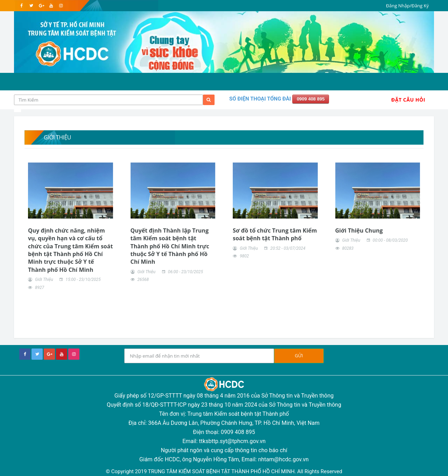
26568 (143, 280)
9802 (244, 256)
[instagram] (61, 6)
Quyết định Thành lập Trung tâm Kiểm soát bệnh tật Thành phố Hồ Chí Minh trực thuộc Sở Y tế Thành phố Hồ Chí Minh (170, 246)
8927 (40, 288)
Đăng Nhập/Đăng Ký (407, 6)
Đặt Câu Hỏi (408, 100)
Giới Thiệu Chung (359, 230)
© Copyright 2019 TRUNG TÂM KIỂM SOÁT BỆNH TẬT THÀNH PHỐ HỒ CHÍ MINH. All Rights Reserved (224, 471)
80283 (348, 248)
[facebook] (22, 6)
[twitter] (31, 6)
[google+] (49, 354)
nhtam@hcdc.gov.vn (283, 459)
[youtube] (51, 6)
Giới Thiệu (44, 280)
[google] (41, 6)
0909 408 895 (311, 99)
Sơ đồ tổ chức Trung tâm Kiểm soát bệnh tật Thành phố (275, 234)
